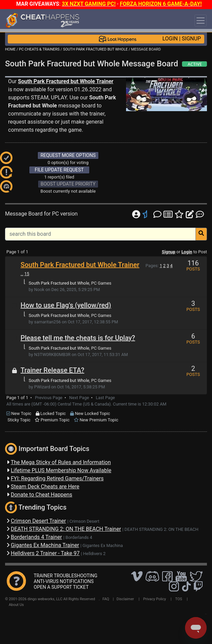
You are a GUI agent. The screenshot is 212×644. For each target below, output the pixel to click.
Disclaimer (125, 599)
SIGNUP (191, 39)
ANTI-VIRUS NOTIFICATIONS (64, 581)
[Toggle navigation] (201, 21)
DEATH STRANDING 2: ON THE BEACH (161, 529)
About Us (16, 605)
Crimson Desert (84, 521)
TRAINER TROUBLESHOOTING (66, 576)
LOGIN (170, 39)
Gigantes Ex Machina (103, 545)
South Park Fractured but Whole (59, 283)
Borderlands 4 (79, 537)
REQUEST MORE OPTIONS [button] (68, 155)
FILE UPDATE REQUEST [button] (59, 170)
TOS (179, 599)
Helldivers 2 (94, 554)
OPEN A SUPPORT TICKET (61, 587)
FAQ (106, 599)
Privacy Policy (155, 599)
